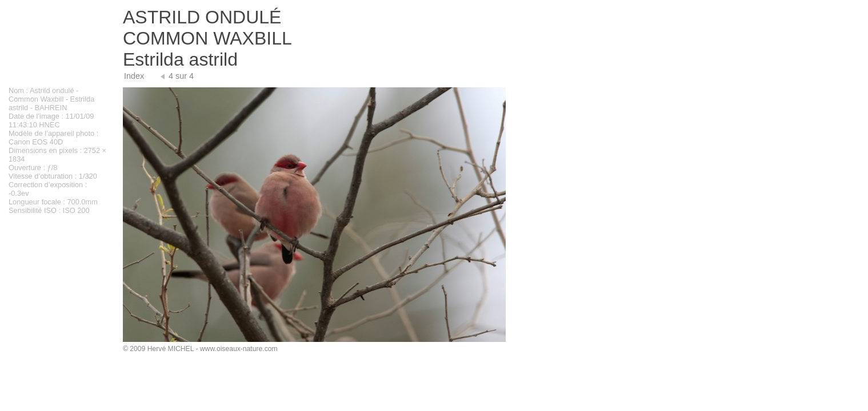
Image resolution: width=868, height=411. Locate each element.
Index (134, 76)
